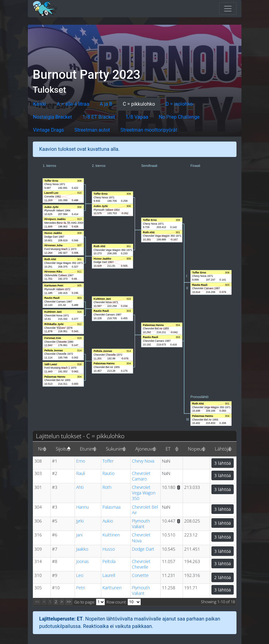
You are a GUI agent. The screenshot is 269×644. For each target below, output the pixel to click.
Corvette (140, 575)
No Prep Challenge (179, 117)
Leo (80, 575)
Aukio (108, 521)
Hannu (82, 507)
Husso (109, 549)
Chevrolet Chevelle (141, 564)
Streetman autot (92, 130)
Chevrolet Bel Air (145, 510)
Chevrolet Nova (141, 538)
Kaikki (40, 104)
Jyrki (80, 521)
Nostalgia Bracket (53, 117)
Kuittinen (111, 535)
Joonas (82, 561)
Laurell (109, 575)
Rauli (81, 473)
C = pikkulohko (139, 104)
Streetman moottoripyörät (149, 130)
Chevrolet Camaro (141, 476)
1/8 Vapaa (137, 117)
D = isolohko (179, 104)
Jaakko (82, 549)
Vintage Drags (49, 130)
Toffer (108, 461)
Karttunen (112, 588)
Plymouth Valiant (141, 524)
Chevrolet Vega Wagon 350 (144, 493)
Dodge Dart (143, 549)
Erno (81, 461)
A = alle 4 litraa (73, 104)
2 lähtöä (223, 577)
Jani (79, 535)
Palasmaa (111, 507)
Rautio (108, 473)
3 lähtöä (223, 463)
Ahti (80, 487)
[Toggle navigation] (228, 9)
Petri (81, 588)
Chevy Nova (143, 461)
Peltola (109, 561)
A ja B (106, 104)
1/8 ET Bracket (99, 117)
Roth (107, 487)
